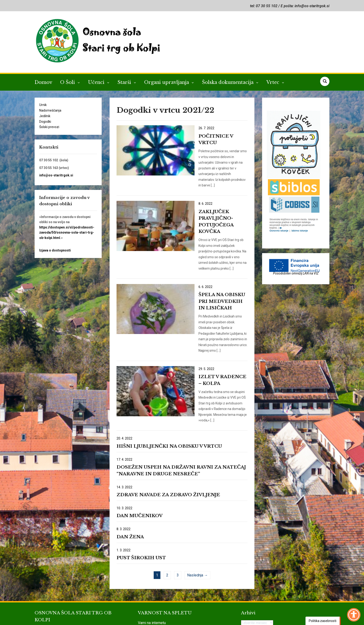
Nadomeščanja (50, 110)
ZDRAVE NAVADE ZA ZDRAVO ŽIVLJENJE (168, 447)
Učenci (97, 82)
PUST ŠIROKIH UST (141, 510)
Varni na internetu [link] (152, 575)
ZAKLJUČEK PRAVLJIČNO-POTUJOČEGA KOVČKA (214, 200)
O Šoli (68, 82)
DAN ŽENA (130, 489)
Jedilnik (45, 116)
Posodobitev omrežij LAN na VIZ (296, 273)
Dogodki (45, 122)
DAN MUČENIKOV (140, 468)
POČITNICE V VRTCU (211, 136)
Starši (125, 82)
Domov (43, 82)
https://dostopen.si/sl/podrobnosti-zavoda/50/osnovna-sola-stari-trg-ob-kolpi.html (67, 233)
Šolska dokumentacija (228, 82)
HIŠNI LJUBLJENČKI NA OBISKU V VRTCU (169, 399)
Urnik (43, 105)
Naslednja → (197, 528)
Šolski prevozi (49, 127)
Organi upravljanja (167, 82)
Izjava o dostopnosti (55, 250)
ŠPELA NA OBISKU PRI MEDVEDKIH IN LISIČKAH (213, 271)
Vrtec (274, 82)
